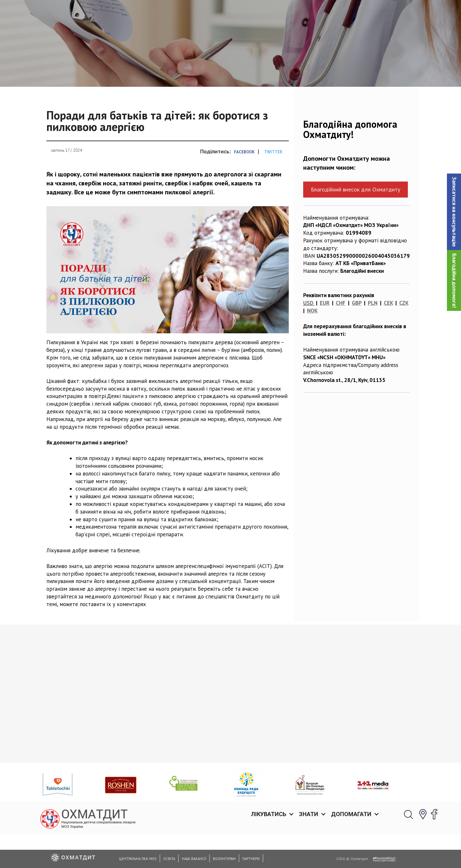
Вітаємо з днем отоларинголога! (277, 753)
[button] (454, 212)
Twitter (273, 185)
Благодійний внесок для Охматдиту (356, 222)
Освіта (169, 859)
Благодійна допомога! (454, 280)
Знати (309, 13)
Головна (138, 72)
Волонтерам (224, 859)
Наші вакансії (194, 859)
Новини (166, 72)
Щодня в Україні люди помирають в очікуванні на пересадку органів (81, 761)
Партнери (251, 859)
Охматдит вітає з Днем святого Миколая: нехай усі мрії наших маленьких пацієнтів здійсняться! (182, 765)
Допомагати (351, 13)
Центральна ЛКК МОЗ (138, 859)
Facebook (244, 185)
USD (308, 336)
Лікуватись (269, 13)
